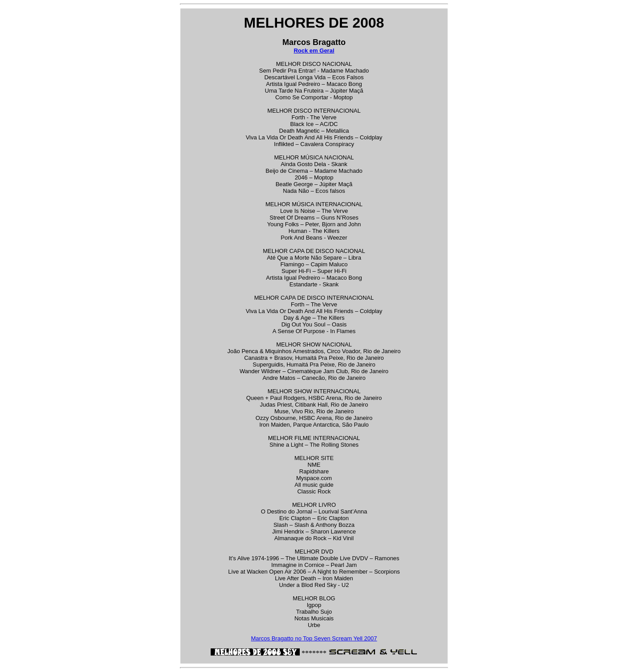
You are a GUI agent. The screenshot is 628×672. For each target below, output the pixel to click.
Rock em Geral (314, 51)
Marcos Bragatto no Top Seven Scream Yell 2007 (314, 638)
